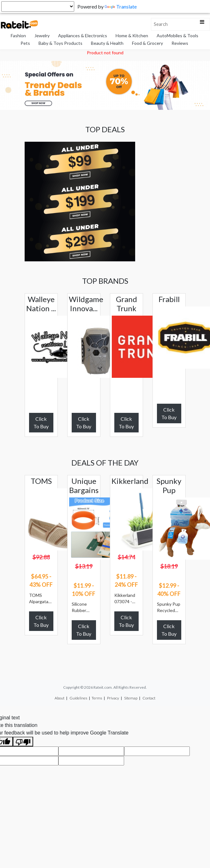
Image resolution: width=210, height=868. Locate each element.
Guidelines (78, 698)
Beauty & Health (107, 43)
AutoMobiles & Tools (177, 36)
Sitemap (131, 698)
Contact (149, 698)
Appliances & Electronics (83, 36)
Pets (25, 43)
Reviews (180, 43)
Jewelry (42, 36)
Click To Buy (41, 422)
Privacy (113, 698)
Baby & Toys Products (60, 43)
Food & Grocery (147, 43)
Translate (121, 6)
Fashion (18, 36)
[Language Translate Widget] (38, 6)
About (60, 698)
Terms (97, 698)
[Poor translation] (23, 742)
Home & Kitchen (132, 36)
